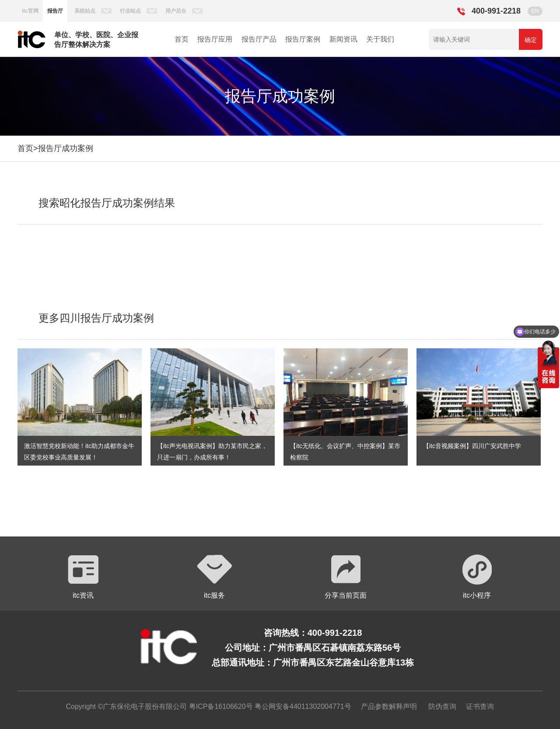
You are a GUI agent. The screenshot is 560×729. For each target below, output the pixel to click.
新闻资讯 (343, 39)
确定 (531, 40)
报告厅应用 (215, 39)
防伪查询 (442, 706)
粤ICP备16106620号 (220, 706)
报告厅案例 (303, 39)
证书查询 (480, 706)
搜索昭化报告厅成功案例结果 (107, 203)
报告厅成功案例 (66, 148)
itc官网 (30, 11)
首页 (182, 39)
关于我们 (380, 39)
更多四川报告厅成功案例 (96, 318)
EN (535, 11)
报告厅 (55, 11)
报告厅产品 (259, 39)
